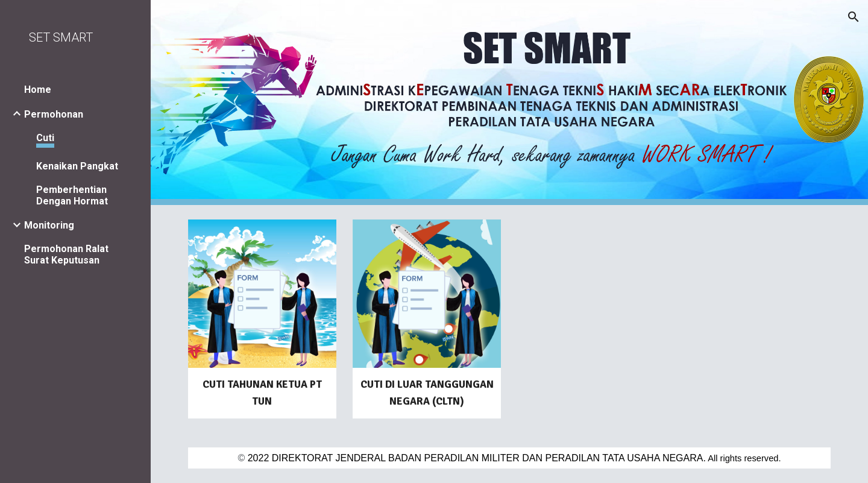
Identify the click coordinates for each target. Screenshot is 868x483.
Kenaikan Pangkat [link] (77, 166)
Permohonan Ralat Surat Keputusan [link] (66, 254)
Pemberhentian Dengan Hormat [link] (72, 195)
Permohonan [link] (54, 114)
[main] (262, 393)
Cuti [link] (45, 138)
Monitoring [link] (49, 225)
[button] (854, 17)
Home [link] (38, 90)
